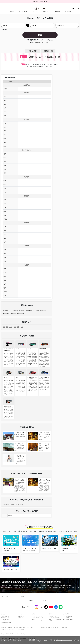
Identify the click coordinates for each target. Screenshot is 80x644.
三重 (5, 192)
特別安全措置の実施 (7, 623)
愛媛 (5, 257)
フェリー (34, 12)
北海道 (5, 89)
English (4, 634)
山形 (5, 112)
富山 (5, 158)
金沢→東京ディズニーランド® (10, 310)
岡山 (5, 234)
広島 (5, 238)
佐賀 (5, 273)
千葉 (5, 139)
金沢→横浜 (13, 313)
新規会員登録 (21, 616)
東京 (5, 142)
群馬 (5, 131)
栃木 (5, 127)
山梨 (5, 169)
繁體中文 (13, 634)
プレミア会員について (38, 618)
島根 (5, 231)
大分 (5, 284)
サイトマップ (57, 627)
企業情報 (4, 627)
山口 (5, 242)
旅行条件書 (16, 627)
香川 (5, 253)
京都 (5, 204)
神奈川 (5, 146)
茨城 (5, 123)
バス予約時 (67, 618)
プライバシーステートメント (33, 627)
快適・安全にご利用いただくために (55, 620)
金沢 (11, 327)
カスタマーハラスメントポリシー (19, 629)
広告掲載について (6, 629)
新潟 (5, 154)
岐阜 (5, 181)
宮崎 (5, 288)
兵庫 (5, 211)
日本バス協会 (6, 505)
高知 (5, 261)
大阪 (5, 208)
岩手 (5, 100)
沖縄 (5, 296)
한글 (8, 634)
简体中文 (19, 634)
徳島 (5, 250)
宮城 (5, 104)
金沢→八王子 (6, 313)
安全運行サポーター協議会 (17, 505)
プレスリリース (6, 618)
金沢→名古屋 (20, 313)
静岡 (5, 185)
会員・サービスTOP (38, 616)
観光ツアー (46, 12)
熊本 (5, 280)
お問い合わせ (65, 627)
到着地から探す (49, 51)
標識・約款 (23, 627)
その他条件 (5, 30)
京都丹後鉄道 (57, 12)
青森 (5, 97)
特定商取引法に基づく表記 (47, 627)
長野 (5, 173)
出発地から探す (33, 51)
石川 (5, 162)
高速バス (12, 12)
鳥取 (5, 227)
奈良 (5, 215)
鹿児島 (5, 292)
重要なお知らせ (6, 616)
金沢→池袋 (36, 310)
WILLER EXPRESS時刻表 (54, 618)
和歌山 (5, 219)
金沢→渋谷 (43, 310)
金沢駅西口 (11, 515)
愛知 (5, 188)
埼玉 (5, 135)
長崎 (5, 276)
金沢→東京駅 (29, 310)
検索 (40, 35)
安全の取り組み (6, 619)
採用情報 (10, 627)
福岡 (5, 269)
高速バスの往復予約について (40, 43)
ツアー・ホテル (23, 12)
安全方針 (4, 621)
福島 (5, 116)
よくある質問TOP (68, 616)
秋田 (5, 108)
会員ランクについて (38, 619)
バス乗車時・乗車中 (69, 619)
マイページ (20, 618)
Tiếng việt (24, 634)
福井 (5, 165)
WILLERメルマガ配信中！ (39, 621)
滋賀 (5, 200)
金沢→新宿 (22, 310)
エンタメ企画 (68, 12)
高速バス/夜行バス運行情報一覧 (40, 1)
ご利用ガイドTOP (53, 616)
